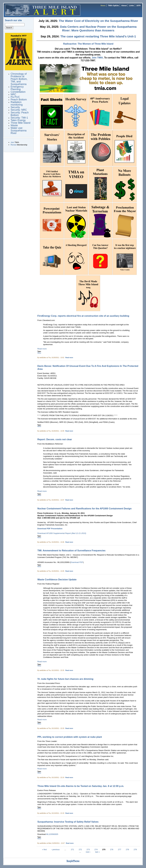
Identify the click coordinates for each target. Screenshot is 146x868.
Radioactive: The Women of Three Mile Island (88, 44)
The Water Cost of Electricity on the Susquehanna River (98, 21)
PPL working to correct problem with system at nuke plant (70, 737)
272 (80, 850)
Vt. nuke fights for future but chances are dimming (65, 679)
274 (96, 850)
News (103, 5)
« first (44, 850)
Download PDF (77, 562)
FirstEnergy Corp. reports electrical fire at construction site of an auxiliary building (83, 316)
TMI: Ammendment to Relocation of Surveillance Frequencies (71, 550)
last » (97, 852)
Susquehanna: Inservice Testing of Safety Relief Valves (68, 822)
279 (135, 850)
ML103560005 (52, 834)
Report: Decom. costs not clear (55, 439)
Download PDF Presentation (50, 529)
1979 (138, 5)
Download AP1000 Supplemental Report (62, 533)
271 (72, 850)
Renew (14, 145)
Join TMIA (97, 58)
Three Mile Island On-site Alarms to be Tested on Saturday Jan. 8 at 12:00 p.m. (81, 786)
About (124, 5)
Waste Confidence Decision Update (57, 579)
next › (88, 852)
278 (127, 850)
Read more (42, 349)
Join (12, 142)
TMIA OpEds (113, 5)
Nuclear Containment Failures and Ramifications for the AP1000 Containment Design (84, 508)
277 (119, 850)
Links (131, 5)
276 (112, 850)
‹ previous (55, 850)
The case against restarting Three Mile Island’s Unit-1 (98, 36)
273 (88, 850)
